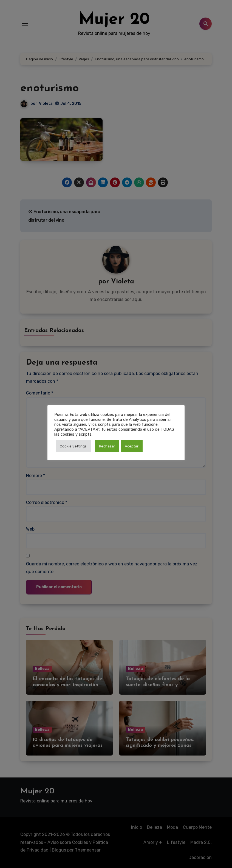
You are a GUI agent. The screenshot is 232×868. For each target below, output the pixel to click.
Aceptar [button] (132, 446)
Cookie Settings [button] (73, 446)
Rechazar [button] (107, 446)
